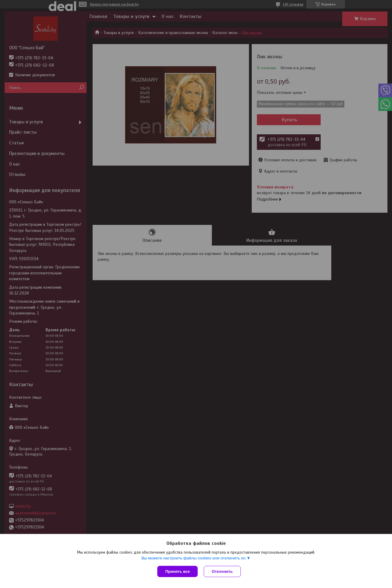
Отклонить (222, 571)
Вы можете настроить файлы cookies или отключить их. (194, 558)
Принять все (177, 571)
